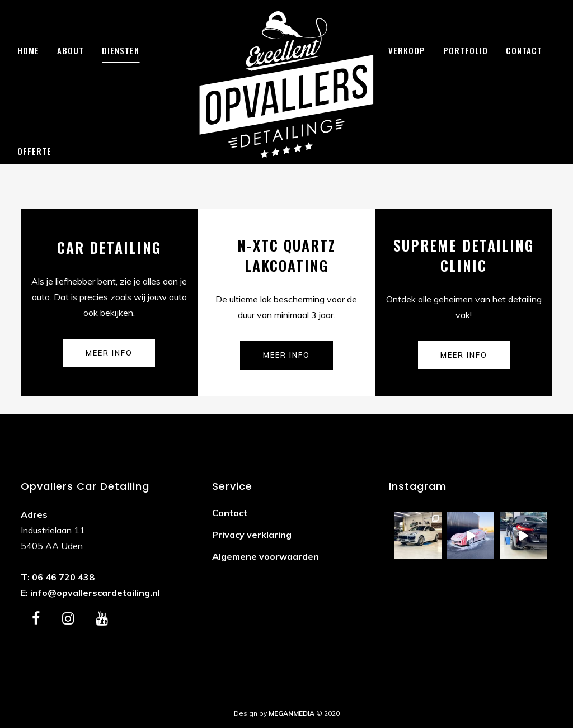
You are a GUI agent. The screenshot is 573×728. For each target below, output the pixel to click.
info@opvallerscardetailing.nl (95, 593)
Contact (230, 513)
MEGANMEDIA (292, 713)
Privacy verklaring (252, 535)
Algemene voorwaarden (266, 556)
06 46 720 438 (63, 577)
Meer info (109, 353)
